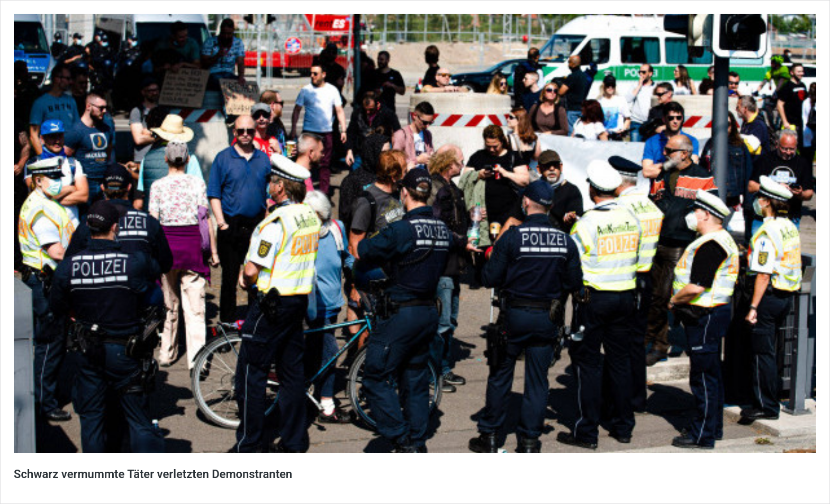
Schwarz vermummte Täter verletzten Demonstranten (153, 474)
